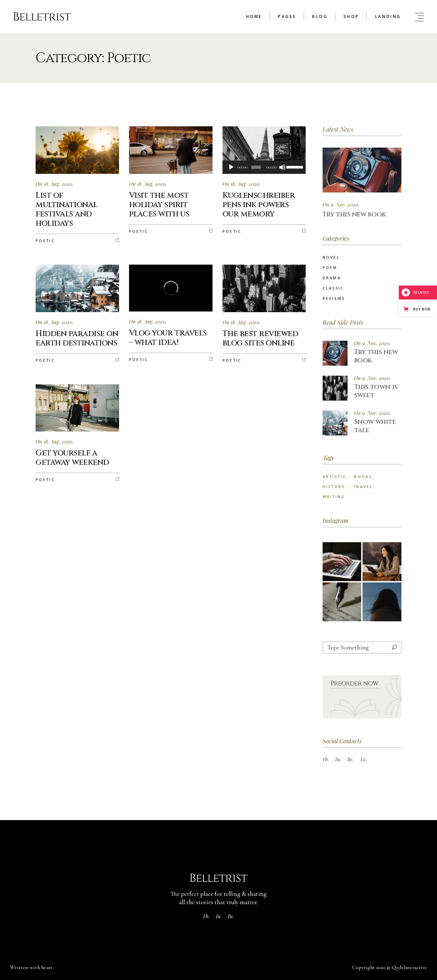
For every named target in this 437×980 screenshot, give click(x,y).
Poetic (45, 241)
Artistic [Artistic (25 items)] (334, 477)
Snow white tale (375, 426)
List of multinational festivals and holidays (67, 209)
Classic (333, 288)
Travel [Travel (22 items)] (363, 487)
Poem (330, 267)
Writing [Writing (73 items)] (334, 496)
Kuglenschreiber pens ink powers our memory (259, 205)
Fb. (326, 759)
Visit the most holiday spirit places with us (159, 205)
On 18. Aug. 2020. (55, 184)
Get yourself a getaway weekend (72, 458)
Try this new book (354, 214)
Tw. (364, 759)
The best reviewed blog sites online (260, 338)
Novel (331, 257)
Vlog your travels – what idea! (168, 338)
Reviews (334, 298)
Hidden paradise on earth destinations (77, 338)
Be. (350, 759)
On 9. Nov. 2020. (341, 204)
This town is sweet (376, 391)
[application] (264, 167)
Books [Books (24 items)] (363, 477)
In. (338, 759)
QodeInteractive (409, 967)
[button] (197, 150)
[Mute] (282, 167)
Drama (332, 278)
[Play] (231, 167)
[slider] (256, 167)
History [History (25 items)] (334, 487)
